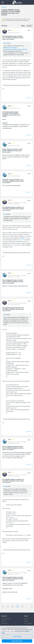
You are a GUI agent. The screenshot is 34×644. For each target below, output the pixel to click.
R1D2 (9, 30)
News (26, 619)
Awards (26, 621)
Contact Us (4, 621)
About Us (4, 616)
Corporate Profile (5, 619)
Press (26, 616)
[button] (31, 30)
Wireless (4, 7)
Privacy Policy (5, 623)
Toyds (5, 43)
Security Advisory (28, 623)
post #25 (22, 240)
